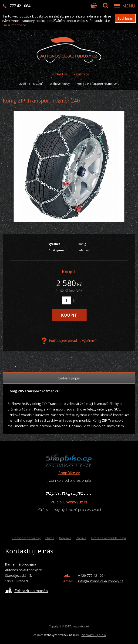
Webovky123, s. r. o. (94, 635)
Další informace (14, 25)
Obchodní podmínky (27, 538)
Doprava (65, 538)
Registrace (81, 74)
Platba (50, 538)
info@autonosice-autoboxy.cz (101, 581)
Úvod (22, 84)
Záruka (81, 538)
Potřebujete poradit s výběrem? (69, 341)
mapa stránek (81, 626)
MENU (129, 6)
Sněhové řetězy (60, 84)
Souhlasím (125, 18)
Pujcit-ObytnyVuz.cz (69, 502)
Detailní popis (69, 378)
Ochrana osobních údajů (108, 538)
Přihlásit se (59, 74)
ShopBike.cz (69, 473)
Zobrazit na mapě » (27, 590)
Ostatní (38, 84)
